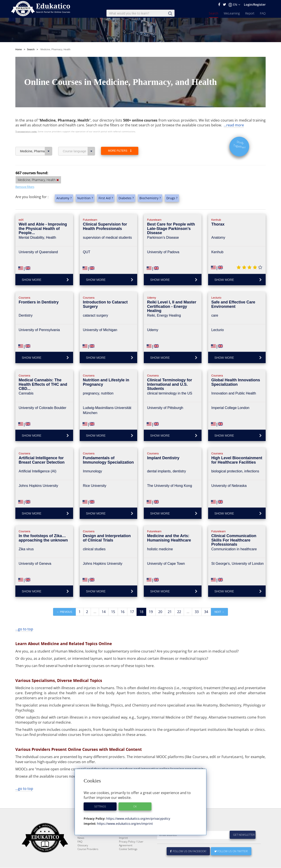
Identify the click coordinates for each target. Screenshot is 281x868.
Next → (219, 612)
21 (170, 612)
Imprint (123, 848)
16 (122, 612)
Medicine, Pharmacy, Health (36, 151)
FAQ (263, 13)
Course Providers (88, 860)
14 (104, 612)
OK (135, 806)
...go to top (24, 629)
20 (160, 612)
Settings (100, 806)
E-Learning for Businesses (135, 841)
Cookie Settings (128, 860)
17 (132, 612)
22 (179, 612)
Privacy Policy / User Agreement (131, 854)
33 (197, 612)
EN (234, 5)
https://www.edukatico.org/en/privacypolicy (138, 819)
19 (151, 612)
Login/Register (255, 4)
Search (213, 13)
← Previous (64, 612)
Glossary (83, 856)
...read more (234, 125)
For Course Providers (132, 845)
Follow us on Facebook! (188, 862)
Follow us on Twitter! (231, 862)
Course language (79, 151)
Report (250, 13)
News (81, 848)
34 (206, 612)
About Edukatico (129, 837)
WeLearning (232, 13)
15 (113, 612)
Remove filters (25, 187)
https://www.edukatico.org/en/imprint (124, 824)
